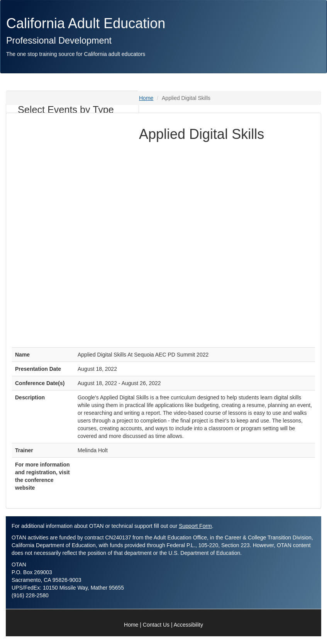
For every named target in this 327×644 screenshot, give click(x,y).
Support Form (195, 526)
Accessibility (188, 625)
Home (146, 98)
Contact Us (156, 625)
